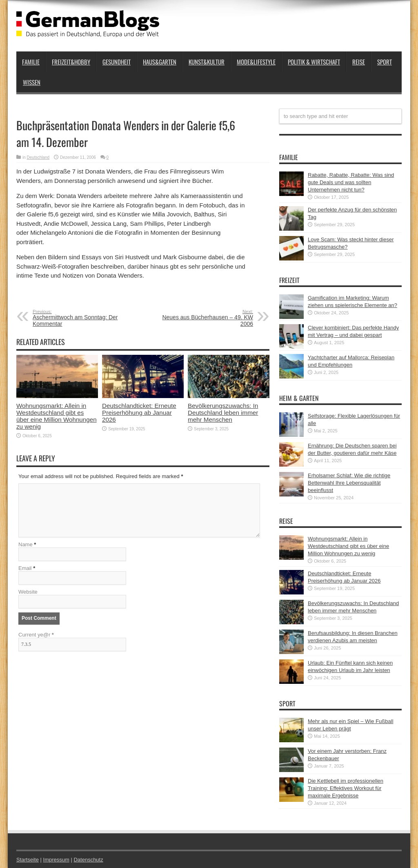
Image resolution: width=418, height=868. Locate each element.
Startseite (28, 860)
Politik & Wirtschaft (314, 62)
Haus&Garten (160, 62)
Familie (31, 62)
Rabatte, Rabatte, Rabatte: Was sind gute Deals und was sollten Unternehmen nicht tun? (351, 182)
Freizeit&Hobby (71, 62)
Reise (359, 62)
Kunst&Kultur (207, 62)
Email (25, 568)
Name (26, 544)
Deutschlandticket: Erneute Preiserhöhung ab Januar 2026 (139, 413)
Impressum (56, 860)
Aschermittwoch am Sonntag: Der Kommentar (83, 318)
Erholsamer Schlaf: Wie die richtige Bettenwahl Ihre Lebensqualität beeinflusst (349, 483)
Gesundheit (117, 62)
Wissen (32, 82)
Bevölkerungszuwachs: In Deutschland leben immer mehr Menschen (223, 413)
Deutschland (38, 157)
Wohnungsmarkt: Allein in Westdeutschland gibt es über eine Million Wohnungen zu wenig (57, 416)
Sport (385, 62)
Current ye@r (36, 635)
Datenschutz (88, 860)
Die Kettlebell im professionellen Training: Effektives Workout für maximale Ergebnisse (346, 788)
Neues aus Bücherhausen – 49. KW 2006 (203, 318)
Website (28, 592)
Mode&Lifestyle (256, 62)
